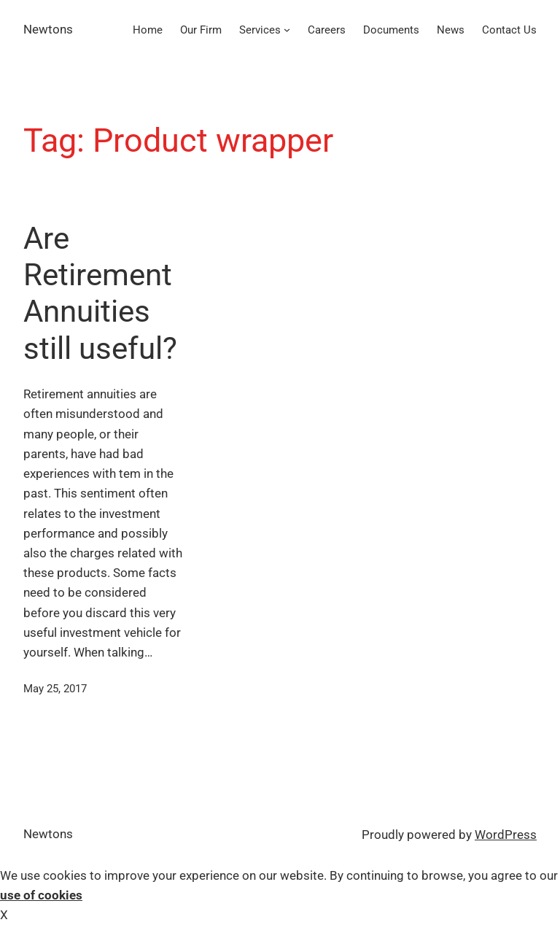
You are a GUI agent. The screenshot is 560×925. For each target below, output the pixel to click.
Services (260, 30)
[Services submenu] (287, 30)
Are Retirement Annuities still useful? (100, 293)
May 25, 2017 (55, 689)
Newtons (48, 29)
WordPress (506, 835)
